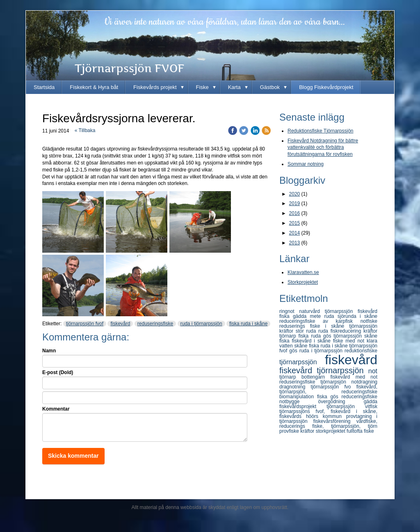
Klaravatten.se (303, 272)
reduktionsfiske (361, 351)
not (373, 371)
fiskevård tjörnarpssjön (324, 370)
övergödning (341, 402)
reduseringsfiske (155, 324)
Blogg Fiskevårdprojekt (326, 87)
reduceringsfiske (360, 397)
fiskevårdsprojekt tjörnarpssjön (322, 406)
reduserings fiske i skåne (314, 326)
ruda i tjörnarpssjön (201, 324)
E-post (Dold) (58, 372)
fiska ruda (311, 336)
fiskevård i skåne (313, 341)
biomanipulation (298, 397)
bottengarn (316, 377)
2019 (295, 203)
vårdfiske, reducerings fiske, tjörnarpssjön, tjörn (328, 424)
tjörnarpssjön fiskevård (351, 311)
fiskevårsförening (335, 421)
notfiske (369, 321)
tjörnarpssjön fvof (85, 324)
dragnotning (295, 387)
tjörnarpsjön (336, 382)
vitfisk (371, 406)
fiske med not (350, 341)
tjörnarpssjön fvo (334, 387)
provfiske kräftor (298, 431)
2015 (295, 223)
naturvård (312, 311)
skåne (301, 346)
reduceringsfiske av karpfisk (320, 321)
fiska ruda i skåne (248, 324)
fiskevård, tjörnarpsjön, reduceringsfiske (328, 389)
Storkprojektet (303, 282)
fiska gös (329, 397)
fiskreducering (347, 331)
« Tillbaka (85, 130)
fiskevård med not (354, 377)
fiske (369, 431)
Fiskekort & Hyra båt (94, 87)
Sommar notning (306, 164)
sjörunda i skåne (357, 316)
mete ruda (324, 316)
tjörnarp (290, 377)
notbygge (299, 402)
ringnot (289, 311)
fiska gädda (295, 316)
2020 (295, 194)
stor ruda (307, 331)
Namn (49, 351)
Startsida (44, 87)
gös (294, 351)
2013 (295, 243)
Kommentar (56, 409)
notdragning (364, 382)
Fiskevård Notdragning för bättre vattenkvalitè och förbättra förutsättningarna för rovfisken (323, 148)
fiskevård (120, 324)
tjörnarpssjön (302, 362)
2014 (295, 233)
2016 (295, 213)
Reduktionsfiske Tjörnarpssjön (321, 131)
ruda (324, 331)
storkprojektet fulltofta (340, 431)
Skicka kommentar (73, 456)
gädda (371, 402)
